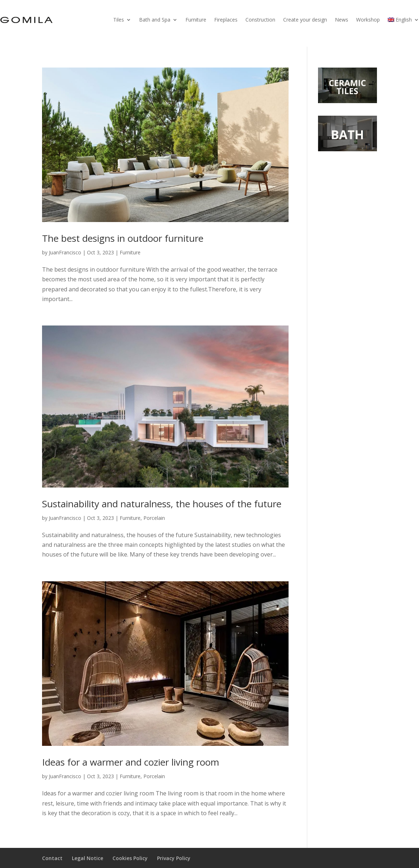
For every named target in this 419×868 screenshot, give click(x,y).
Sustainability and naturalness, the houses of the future (162, 504)
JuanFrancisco (65, 252)
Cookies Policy (130, 858)
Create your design (305, 20)
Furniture (196, 20)
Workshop (368, 20)
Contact (52, 858)
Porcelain (154, 518)
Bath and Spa (155, 20)
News (342, 20)
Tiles (119, 20)
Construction (260, 20)
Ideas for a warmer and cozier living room (131, 762)
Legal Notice (88, 858)
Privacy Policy (174, 858)
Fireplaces (226, 20)
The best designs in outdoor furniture (123, 238)
